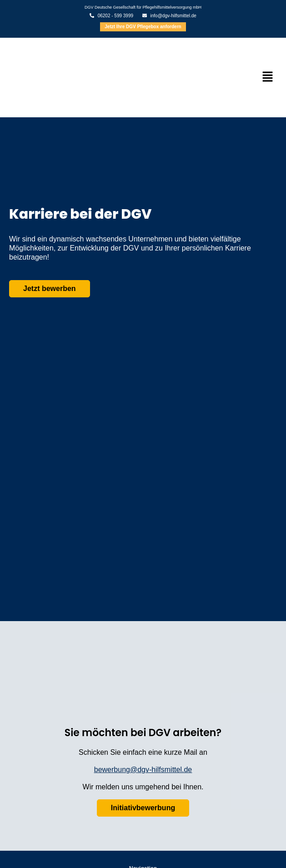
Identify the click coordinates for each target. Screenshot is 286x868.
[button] (268, 77)
